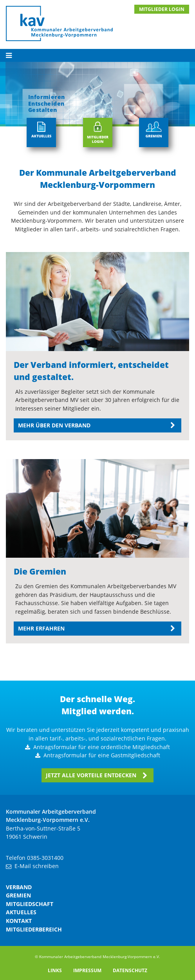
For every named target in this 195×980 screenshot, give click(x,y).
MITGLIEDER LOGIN (162, 9)
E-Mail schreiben (37, 866)
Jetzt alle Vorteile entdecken (91, 775)
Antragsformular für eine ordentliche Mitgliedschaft (102, 747)
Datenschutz (130, 970)
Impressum (87, 970)
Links (55, 970)
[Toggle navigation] (97, 55)
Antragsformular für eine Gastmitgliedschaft (102, 755)
